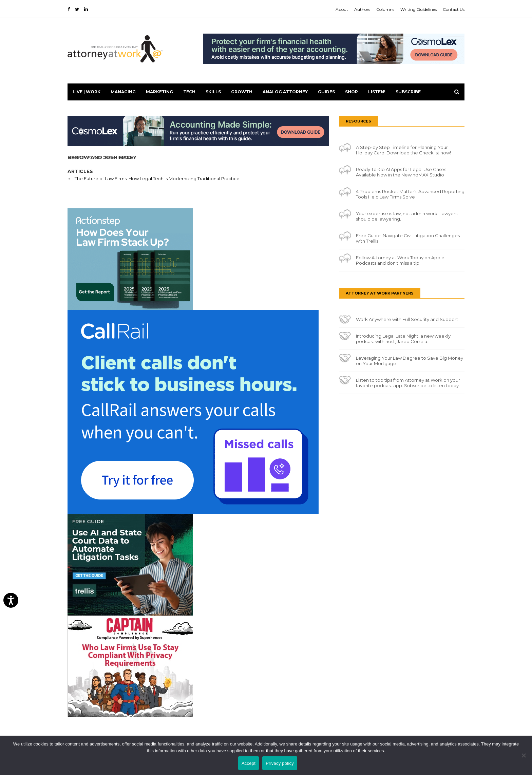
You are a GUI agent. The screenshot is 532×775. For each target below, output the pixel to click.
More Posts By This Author (99, 158)
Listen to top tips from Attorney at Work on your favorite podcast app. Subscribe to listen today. (408, 383)
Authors (362, 9)
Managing (123, 92)
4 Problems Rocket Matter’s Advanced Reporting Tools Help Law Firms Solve (410, 194)
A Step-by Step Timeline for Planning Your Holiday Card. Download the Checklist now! (403, 150)
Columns (385, 9)
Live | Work (87, 92)
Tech (189, 92)
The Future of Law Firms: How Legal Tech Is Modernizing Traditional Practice (157, 178)
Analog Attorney (285, 92)
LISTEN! (377, 92)
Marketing (159, 92)
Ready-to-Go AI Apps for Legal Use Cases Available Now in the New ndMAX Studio (401, 172)
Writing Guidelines (419, 9)
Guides (326, 92)
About (342, 9)
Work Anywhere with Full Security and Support (407, 319)
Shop (351, 92)
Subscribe (408, 92)
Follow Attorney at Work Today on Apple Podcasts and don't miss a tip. (400, 260)
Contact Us (454, 9)
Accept (249, 763)
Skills (213, 92)
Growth (242, 92)
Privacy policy (280, 763)
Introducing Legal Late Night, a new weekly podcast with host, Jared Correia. (403, 339)
